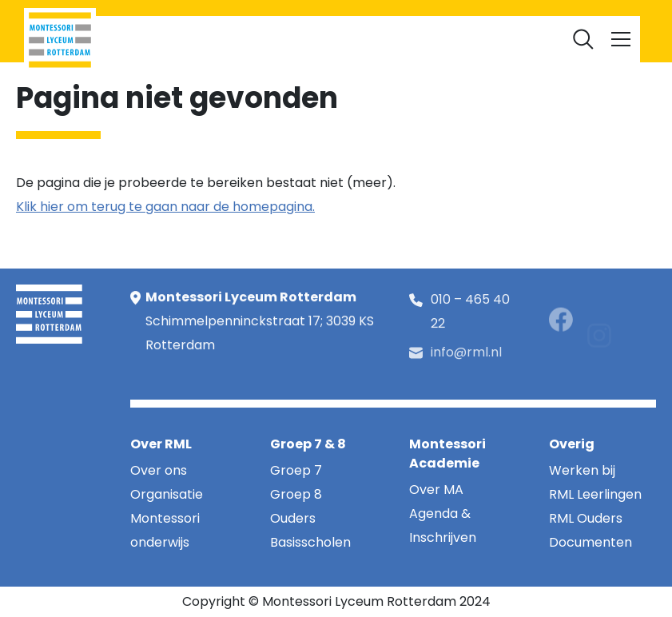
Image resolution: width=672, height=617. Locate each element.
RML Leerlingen (219, 38)
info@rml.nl (466, 359)
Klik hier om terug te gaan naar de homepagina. (165, 207)
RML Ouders (304, 38)
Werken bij (378, 38)
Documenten (457, 38)
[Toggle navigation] (621, 39)
